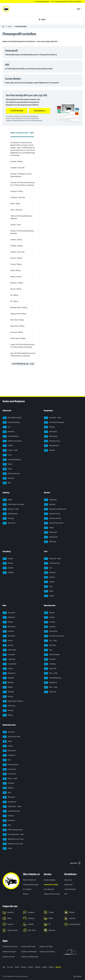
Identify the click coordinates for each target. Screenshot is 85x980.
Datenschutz (69, 885)
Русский (10, 967)
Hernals (8, 641)
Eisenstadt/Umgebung (54, 422)
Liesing (8, 669)
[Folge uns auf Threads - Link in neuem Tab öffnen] (53, 912)
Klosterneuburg (10, 765)
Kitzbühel (50, 573)
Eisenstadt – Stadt (53, 418)
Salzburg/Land (10, 514)
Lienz (48, 587)
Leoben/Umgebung (12, 460)
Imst (48, 568)
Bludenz (8, 563)
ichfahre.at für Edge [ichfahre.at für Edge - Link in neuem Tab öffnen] (46, 947)
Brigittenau (9, 617)
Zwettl (7, 848)
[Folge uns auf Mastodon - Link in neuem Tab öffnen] (53, 930)
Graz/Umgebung (11, 436)
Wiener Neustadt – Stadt (13, 835)
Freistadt (49, 622)
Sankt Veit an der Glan (54, 523)
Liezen (7, 455)
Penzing (8, 697)
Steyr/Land (50, 669)
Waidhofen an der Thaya (13, 839)
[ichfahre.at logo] (6, 9)
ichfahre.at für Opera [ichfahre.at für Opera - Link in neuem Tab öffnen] (9, 952)
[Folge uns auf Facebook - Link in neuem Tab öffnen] (12, 912)
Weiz (7, 483)
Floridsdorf (9, 636)
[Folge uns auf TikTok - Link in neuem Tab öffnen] (12, 918)
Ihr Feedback (27, 889)
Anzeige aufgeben (50, 880)
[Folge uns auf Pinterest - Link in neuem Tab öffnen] (12, 924)
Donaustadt (9, 627)
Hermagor (50, 505)
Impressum (68, 880)
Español (31, 967)
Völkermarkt (50, 532)
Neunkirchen (9, 802)
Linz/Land (50, 645)
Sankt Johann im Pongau (13, 505)
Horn (7, 760)
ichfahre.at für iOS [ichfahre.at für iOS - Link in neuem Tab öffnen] (9, 957)
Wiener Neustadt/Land (13, 830)
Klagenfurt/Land (52, 514)
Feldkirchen (50, 500)
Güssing (49, 427)
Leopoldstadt (10, 664)
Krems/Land (9, 774)
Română (38, 967)
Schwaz (49, 596)
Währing (8, 711)
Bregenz (8, 559)
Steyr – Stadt (51, 673)
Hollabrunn (9, 755)
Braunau (49, 613)
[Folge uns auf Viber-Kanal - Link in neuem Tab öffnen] (32, 930)
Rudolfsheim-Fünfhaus (13, 701)
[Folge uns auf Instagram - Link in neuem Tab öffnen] (32, 912)
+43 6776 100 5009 (17, 111)
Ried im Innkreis (52, 655)
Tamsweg (8, 518)
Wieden (8, 715)
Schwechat (9, 821)
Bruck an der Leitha (12, 737)
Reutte (49, 591)
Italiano (45, 967)
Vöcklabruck (51, 683)
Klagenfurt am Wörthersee (55, 509)
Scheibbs (8, 816)
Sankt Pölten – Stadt (12, 807)
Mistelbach (9, 797)
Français (24, 967)
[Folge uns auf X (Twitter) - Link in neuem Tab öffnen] (32, 918)
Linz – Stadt (50, 641)
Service (10, 26)
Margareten (9, 673)
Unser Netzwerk (49, 889)
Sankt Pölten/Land (11, 811)
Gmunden (50, 627)
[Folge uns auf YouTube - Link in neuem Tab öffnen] (73, 912)
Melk (7, 793)
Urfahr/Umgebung (53, 678)
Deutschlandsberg (11, 422)
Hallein (8, 500)
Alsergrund (9, 613)
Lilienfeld (8, 783)
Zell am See (9, 523)
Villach (49, 528)
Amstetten (9, 732)
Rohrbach (50, 659)
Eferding (49, 617)
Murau (7, 469)
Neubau (8, 687)
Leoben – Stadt (10, 450)
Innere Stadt (9, 650)
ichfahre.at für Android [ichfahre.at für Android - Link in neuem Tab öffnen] (47, 952)
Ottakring (8, 692)
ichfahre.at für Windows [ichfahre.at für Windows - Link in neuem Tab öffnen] (29, 952)
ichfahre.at (11, 976)
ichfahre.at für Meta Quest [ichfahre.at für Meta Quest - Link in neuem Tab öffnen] (29, 957)
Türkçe (17, 967)
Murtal (7, 464)
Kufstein (49, 577)
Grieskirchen (51, 631)
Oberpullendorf (52, 446)
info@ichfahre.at (40, 111)
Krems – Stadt (10, 779)
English (51, 967)
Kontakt (26, 894)
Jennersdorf (51, 432)
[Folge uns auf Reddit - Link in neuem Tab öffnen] (53, 918)
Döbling (8, 622)
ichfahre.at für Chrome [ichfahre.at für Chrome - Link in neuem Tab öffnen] (10, 947)
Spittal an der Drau (53, 518)
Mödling (8, 788)
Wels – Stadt (51, 687)
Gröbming (9, 432)
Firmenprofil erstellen (51, 885)
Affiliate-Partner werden (52, 894)
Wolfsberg (50, 542)
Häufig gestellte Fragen (31, 885)
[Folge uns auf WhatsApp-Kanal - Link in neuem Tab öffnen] (73, 924)
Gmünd (8, 746)
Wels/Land (50, 692)
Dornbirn (8, 568)
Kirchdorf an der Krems (54, 636)
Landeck (49, 582)
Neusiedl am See (52, 441)
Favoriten (8, 631)
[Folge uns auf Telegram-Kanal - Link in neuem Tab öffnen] (12, 930)
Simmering (9, 706)
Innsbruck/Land (52, 563)
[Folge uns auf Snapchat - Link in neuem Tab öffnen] (73, 918)
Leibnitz (8, 446)
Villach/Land (51, 537)
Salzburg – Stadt (11, 509)
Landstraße (9, 659)
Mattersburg (51, 436)
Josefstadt (9, 655)
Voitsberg (8, 478)
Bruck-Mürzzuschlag (12, 418)
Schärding (50, 664)
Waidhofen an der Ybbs (13, 844)
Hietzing (8, 645)
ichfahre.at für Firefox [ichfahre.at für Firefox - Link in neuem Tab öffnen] (28, 947)
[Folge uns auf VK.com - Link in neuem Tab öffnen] (53, 924)
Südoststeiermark (11, 474)
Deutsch (58, 967)
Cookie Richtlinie (70, 889)
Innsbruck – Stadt (52, 559)
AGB (66, 894)
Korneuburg (9, 769)
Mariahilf (8, 678)
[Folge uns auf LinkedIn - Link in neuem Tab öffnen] (32, 924)
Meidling (8, 683)
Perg (48, 650)
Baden (7, 741)
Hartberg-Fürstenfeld (12, 441)
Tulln (7, 825)
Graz (7, 427)
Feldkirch (8, 573)
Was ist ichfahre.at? (30, 880)
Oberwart (49, 450)
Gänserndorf (9, 751)
